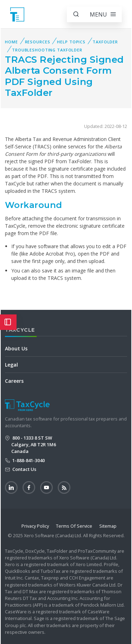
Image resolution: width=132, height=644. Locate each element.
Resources (38, 42)
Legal (11, 365)
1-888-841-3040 (28, 460)
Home (11, 42)
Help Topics (71, 42)
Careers (14, 381)
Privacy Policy (35, 526)
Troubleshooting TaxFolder (47, 50)
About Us (16, 348)
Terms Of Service (74, 526)
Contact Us (24, 469)
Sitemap (108, 526)
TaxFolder (105, 42)
